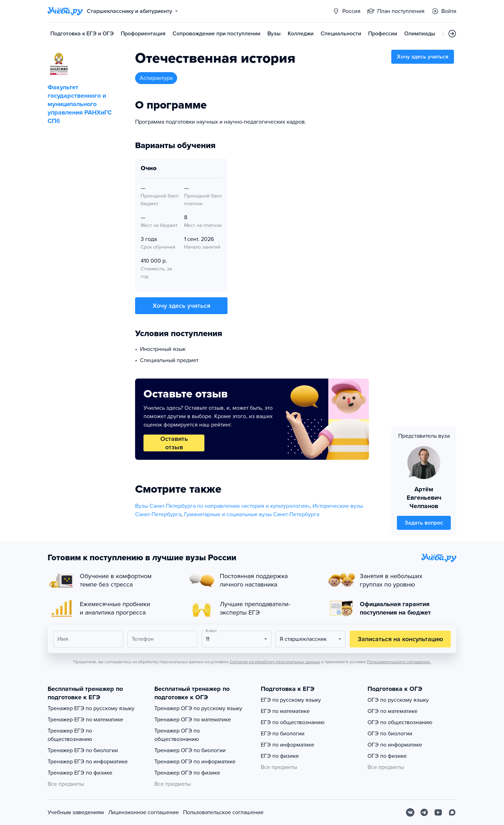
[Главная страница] (65, 11)
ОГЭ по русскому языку (398, 700)
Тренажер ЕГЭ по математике (85, 720)
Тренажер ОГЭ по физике (187, 773)
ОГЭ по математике (393, 711)
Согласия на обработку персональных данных (275, 662)
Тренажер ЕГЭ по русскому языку (91, 708)
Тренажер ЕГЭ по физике (80, 773)
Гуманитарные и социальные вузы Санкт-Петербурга (252, 514)
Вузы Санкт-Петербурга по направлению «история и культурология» (222, 506)
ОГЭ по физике (387, 756)
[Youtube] (438, 812)
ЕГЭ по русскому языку (291, 700)
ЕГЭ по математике (285, 711)
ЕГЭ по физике (280, 756)
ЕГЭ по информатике (288, 745)
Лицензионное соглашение (143, 812)
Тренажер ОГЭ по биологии (190, 750)
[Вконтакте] (410, 812)
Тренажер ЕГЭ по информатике (88, 762)
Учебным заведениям (76, 812)
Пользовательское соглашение (223, 812)
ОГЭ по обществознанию (400, 722)
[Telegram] (424, 812)
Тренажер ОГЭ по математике (193, 720)
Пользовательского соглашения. (399, 662)
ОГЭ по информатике (395, 745)
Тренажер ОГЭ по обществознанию (177, 735)
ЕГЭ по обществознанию (293, 722)
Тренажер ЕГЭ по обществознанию (70, 735)
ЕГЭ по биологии (283, 734)
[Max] (452, 812)
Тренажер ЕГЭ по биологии (83, 750)
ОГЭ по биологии (390, 734)
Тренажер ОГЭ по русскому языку (198, 708)
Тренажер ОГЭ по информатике (195, 762)
